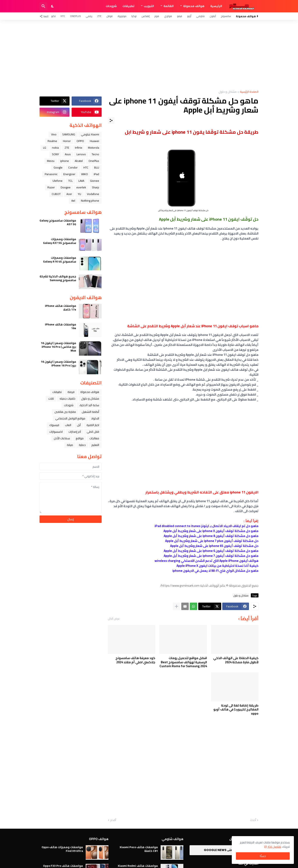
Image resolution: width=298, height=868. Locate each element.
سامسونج (226, 16)
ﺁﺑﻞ (79, 425)
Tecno (95, 154)
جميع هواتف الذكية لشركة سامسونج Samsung (58, 278)
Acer (69, 194)
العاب (68, 425)
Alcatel (79, 161)
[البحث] (43, 6)
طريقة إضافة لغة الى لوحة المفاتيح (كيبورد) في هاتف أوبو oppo (236, 710)
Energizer (69, 174)
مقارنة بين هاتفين (65, 412)
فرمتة (71, 392)
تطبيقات (128, 6)
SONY (55, 154)
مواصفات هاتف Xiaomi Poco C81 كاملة (139, 849)
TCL (70, 181)
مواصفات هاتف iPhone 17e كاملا (61, 308)
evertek (81, 187)
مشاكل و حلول (228, 92)
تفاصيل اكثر (274, 847)
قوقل (109, 16)
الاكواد (95, 418)
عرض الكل (114, 619)
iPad (96, 174)
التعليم (95, 445)
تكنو (53, 16)
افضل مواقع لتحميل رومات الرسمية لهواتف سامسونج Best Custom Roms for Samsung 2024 (183, 662)
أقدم (113, 820)
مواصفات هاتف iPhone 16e (61, 326)
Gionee (95, 181)
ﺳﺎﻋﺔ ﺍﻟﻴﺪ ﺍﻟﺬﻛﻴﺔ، (89, 405)
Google (58, 167)
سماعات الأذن (62, 438)
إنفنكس (146, 16)
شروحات (111, 6)
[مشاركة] (111, 120)
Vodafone (93, 194)
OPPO (80, 141)
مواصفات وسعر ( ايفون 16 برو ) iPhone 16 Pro (58, 364)
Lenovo (81, 154)
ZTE (99, 16)
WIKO (85, 174)
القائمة (169, 6)
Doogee (66, 187)
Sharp (96, 187)
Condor (73, 167)
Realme (52, 141)
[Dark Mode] (53, 6)
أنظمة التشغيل (90, 412)
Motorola (94, 148)
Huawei (94, 141)
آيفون (213, 16)
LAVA (81, 181)
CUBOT (56, 194)
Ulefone (58, 181)
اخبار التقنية (93, 425)
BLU (97, 167)
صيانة (70, 445)
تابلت (51, 398)
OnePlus (75, 16)
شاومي (200, 16)
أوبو (189, 16)
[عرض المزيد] (177, 606)
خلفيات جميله (67, 398)
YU (79, 194)
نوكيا (134, 16)
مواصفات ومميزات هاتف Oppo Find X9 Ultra (62, 849)
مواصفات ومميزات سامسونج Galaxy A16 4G (60, 260)
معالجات (94, 438)
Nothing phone (90, 201)
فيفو (180, 16)
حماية (82, 445)
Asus (68, 154)
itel (73, 201)
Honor (67, 141)
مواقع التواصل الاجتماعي (70, 418)
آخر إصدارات (75, 432)
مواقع (80, 438)
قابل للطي (93, 432)
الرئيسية (216, 6)
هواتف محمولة (194, 6)
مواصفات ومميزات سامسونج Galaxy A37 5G (60, 241)
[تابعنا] (45, 16)
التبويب (149, 6)
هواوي (168, 16)
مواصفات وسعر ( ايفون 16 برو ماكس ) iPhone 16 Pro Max (58, 347)
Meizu (51, 161)
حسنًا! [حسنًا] (263, 856)
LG (45, 148)
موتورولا (122, 16)
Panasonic (51, 174)
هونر (157, 16)
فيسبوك (54, 425)
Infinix (79, 148)
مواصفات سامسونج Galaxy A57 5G (58, 222)
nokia (55, 148)
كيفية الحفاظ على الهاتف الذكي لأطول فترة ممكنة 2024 (236, 660)
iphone (65, 161)
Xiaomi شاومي (90, 134)
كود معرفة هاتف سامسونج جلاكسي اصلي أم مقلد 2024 (135, 660)
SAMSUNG (69, 134)
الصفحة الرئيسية (249, 92)
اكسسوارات (56, 432)
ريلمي (89, 16)
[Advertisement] (149, 55)
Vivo (54, 134)
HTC (63, 16)
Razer (51, 187)
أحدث (253, 820)
